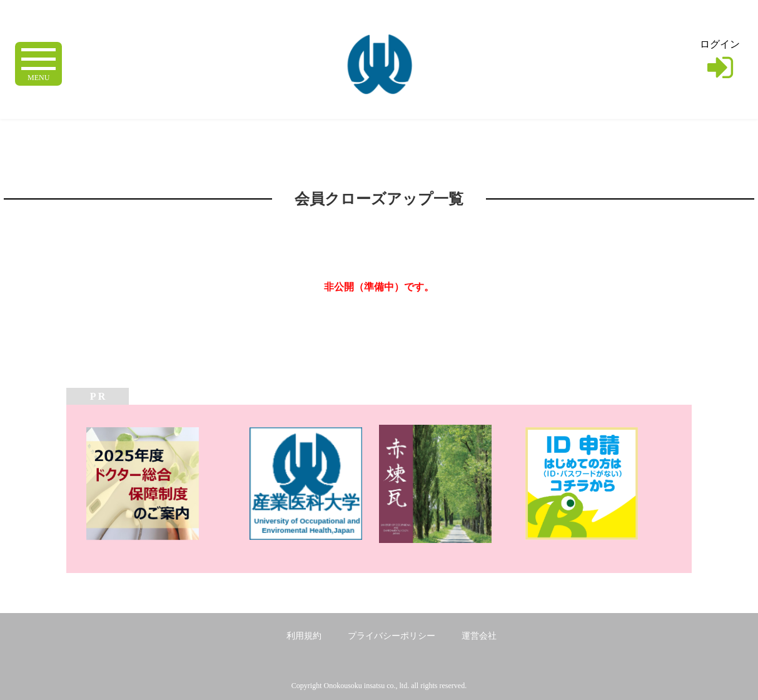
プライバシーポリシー (392, 636)
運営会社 (479, 636)
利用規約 (304, 636)
